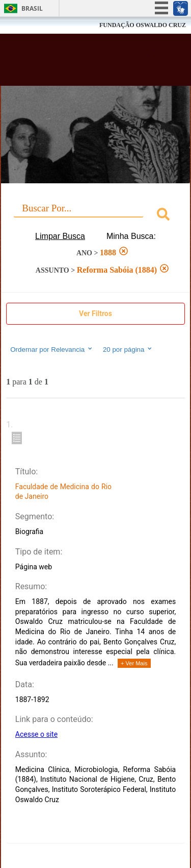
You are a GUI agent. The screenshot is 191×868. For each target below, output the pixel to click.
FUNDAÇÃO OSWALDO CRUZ (143, 25)
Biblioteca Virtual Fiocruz (81, 63)
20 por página (128, 349)
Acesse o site (36, 734)
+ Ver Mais (134, 663)
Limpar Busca (60, 236)
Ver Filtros (95, 314)
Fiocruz (30, 25)
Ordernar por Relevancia (52, 349)
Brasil (32, 8)
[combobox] (95, 216)
